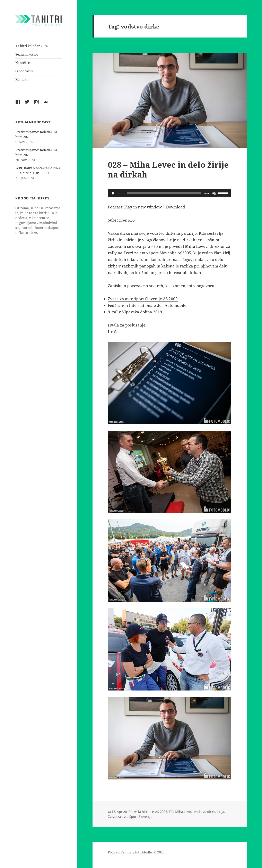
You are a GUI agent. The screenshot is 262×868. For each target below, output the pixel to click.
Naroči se (23, 63)
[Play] (113, 193)
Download (176, 207)
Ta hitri (143, 812)
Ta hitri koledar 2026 (32, 46)
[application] (169, 193)
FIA (171, 812)
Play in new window (143, 207)
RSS (131, 220)
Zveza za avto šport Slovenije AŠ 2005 (143, 299)
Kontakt (21, 80)
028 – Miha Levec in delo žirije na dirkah (168, 169)
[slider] (164, 193)
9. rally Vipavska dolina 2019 (135, 312)
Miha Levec (184, 812)
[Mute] (214, 193)
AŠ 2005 (161, 812)
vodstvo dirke (205, 812)
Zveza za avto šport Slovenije (130, 817)
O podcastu (24, 71)
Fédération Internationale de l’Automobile (147, 305)
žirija (220, 812)
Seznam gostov (27, 54)
